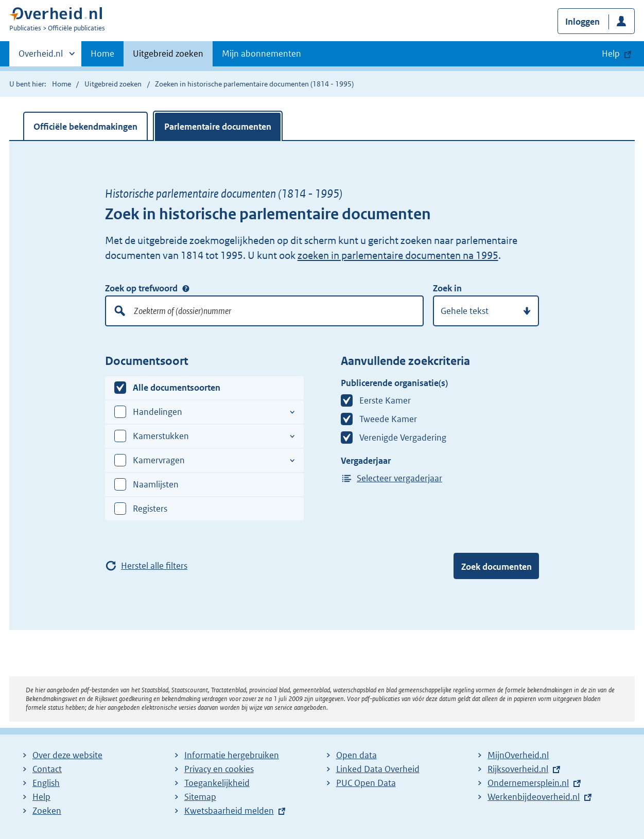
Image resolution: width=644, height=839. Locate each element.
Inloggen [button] (582, 22)
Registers (150, 509)
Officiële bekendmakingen (85, 127)
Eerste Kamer (385, 400)
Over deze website (67, 755)
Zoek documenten (497, 567)
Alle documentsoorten (177, 388)
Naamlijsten (156, 484)
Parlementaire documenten (218, 127)
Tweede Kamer (388, 419)
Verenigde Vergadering (403, 438)
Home (102, 54)
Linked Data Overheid (378, 769)
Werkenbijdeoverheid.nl (534, 797)
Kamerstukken (161, 436)
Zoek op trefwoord (141, 288)
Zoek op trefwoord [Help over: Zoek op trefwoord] (186, 289)
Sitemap (200, 797)
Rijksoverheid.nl (518, 769)
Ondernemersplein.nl (528, 783)
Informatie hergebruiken (232, 755)
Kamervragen (159, 460)
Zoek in (447, 288)
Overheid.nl (41, 57)
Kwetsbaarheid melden (229, 811)
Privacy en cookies (219, 769)
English (46, 783)
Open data (356, 755)
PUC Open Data (366, 783)
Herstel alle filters (154, 566)
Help (41, 797)
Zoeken (47, 811)
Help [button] (611, 54)
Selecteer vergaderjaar (399, 478)
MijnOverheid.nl (518, 755)
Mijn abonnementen (262, 54)
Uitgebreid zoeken (168, 54)
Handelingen (158, 412)
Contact (47, 769)
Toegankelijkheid (217, 783)
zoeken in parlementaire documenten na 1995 (398, 255)
